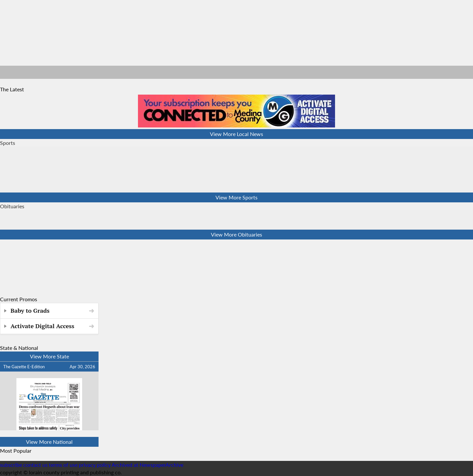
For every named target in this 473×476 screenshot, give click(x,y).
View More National (49, 442)
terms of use (64, 465)
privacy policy (95, 465)
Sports (8, 143)
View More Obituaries (236, 234)
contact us (35, 465)
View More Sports (236, 197)
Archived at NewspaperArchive (147, 465)
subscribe (11, 465)
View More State (49, 356)
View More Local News (236, 134)
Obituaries (12, 206)
